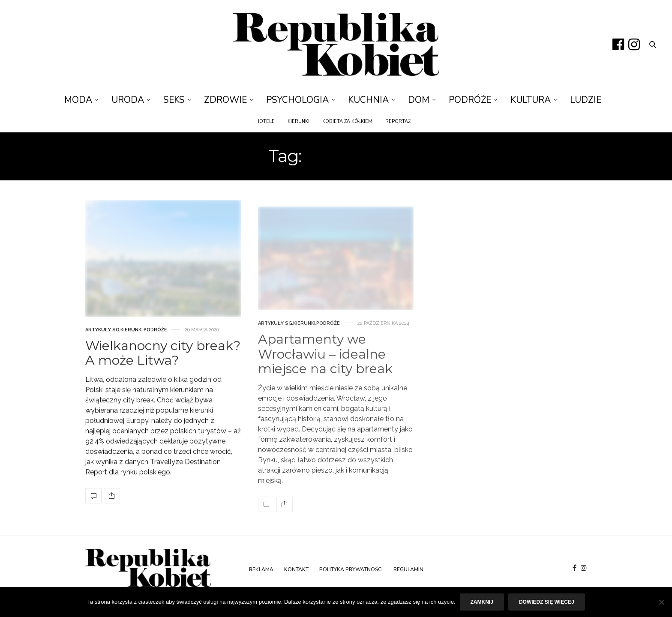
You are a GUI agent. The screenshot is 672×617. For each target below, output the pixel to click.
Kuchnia (368, 100)
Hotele (265, 121)
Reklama (261, 569)
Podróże (470, 100)
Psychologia (297, 100)
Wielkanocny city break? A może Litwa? (163, 369)
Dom (419, 100)
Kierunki (298, 121)
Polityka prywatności (351, 569)
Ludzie (586, 100)
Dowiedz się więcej (547, 602)
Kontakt (296, 569)
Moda (78, 100)
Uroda (128, 100)
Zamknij (482, 602)
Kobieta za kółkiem (347, 121)
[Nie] (661, 602)
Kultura (531, 100)
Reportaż (398, 121)
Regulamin (408, 569)
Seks (174, 100)
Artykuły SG (102, 346)
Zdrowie (225, 100)
